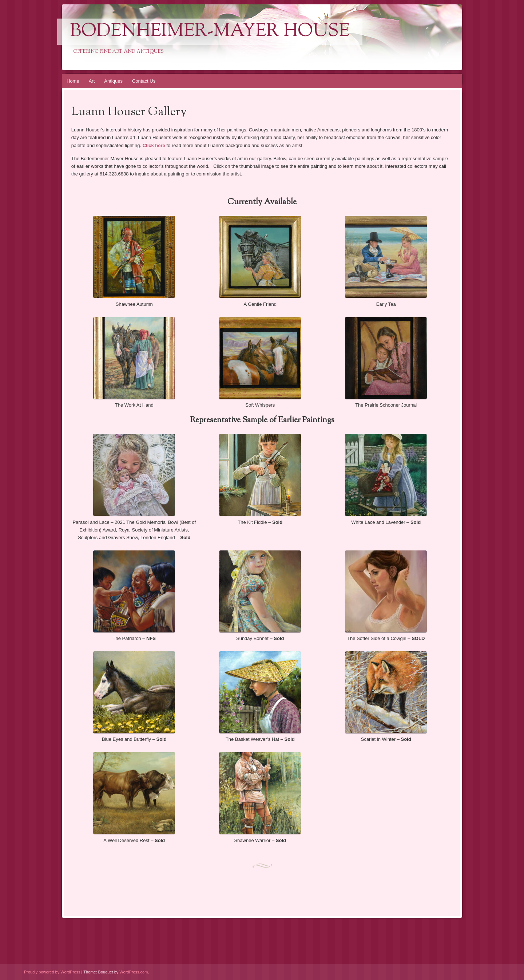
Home (73, 81)
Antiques (113, 81)
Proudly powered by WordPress (52, 972)
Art (92, 81)
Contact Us (144, 81)
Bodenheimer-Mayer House (210, 32)
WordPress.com (134, 972)
